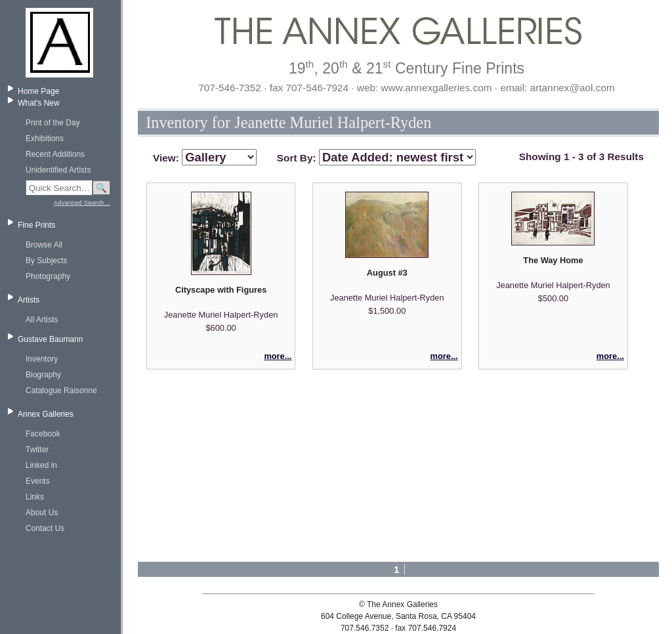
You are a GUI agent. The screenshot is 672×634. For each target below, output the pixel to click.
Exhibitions (45, 138)
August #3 (387, 273)
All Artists (42, 320)
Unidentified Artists (58, 170)
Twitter (37, 450)
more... (278, 356)
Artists (29, 300)
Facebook (43, 434)
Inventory (42, 359)
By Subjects (46, 261)
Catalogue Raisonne (61, 391)
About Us (42, 513)
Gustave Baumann (50, 339)
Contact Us (45, 528)
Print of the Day (53, 123)
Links (35, 497)
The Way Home (553, 260)
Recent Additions (55, 154)
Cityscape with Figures (221, 290)
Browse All (44, 245)
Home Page (38, 91)
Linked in (41, 465)
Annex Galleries (46, 414)
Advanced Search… (82, 202)
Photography (48, 276)
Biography (43, 375)
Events (38, 481)
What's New (39, 103)
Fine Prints (36, 225)
